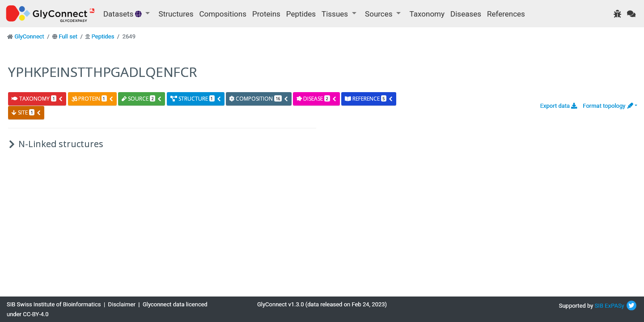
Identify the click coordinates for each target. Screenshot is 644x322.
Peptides (301, 14)
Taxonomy (427, 14)
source (142, 99)
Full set (68, 36)
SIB (599, 306)
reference (369, 99)
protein (93, 99)
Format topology (608, 106)
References (506, 14)
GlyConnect (29, 36)
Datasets (123, 14)
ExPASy (614, 306)
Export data (559, 106)
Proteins (266, 14)
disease (316, 99)
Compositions (223, 14)
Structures (176, 14)
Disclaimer (122, 304)
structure (196, 99)
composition (259, 99)
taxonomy (37, 99)
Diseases (466, 14)
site (26, 112)
